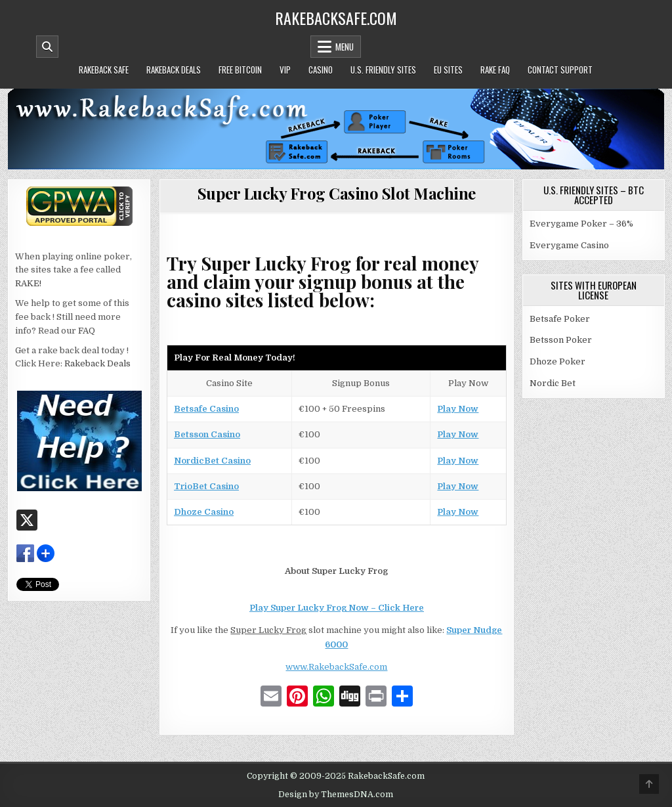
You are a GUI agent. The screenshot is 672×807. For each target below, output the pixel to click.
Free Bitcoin (240, 70)
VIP (285, 70)
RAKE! (28, 283)
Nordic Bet (553, 383)
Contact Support (560, 70)
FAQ (87, 331)
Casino (321, 70)
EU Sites (448, 70)
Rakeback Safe (104, 70)
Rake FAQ (495, 70)
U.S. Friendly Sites (383, 70)
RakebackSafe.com (336, 18)
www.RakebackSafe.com (336, 667)
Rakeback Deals (174, 70)
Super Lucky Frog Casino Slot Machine (337, 193)
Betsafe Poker (560, 319)
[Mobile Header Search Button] (47, 47)
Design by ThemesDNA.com (336, 795)
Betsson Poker (561, 340)
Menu (345, 47)
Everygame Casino (569, 245)
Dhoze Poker (557, 361)
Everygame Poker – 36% (581, 224)
